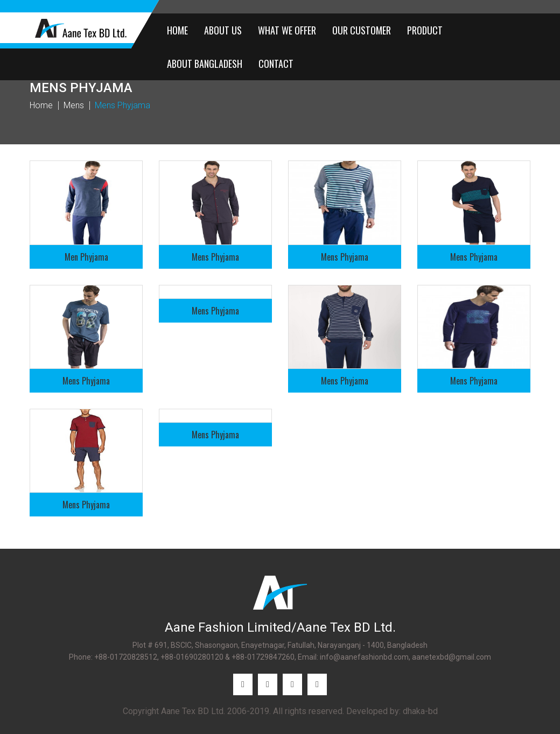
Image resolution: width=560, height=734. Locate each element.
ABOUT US (223, 30)
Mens (74, 106)
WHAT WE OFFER (287, 30)
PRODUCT (425, 30)
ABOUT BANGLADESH (205, 64)
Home (41, 106)
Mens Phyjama (122, 106)
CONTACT (276, 64)
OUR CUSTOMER (362, 30)
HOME (177, 30)
